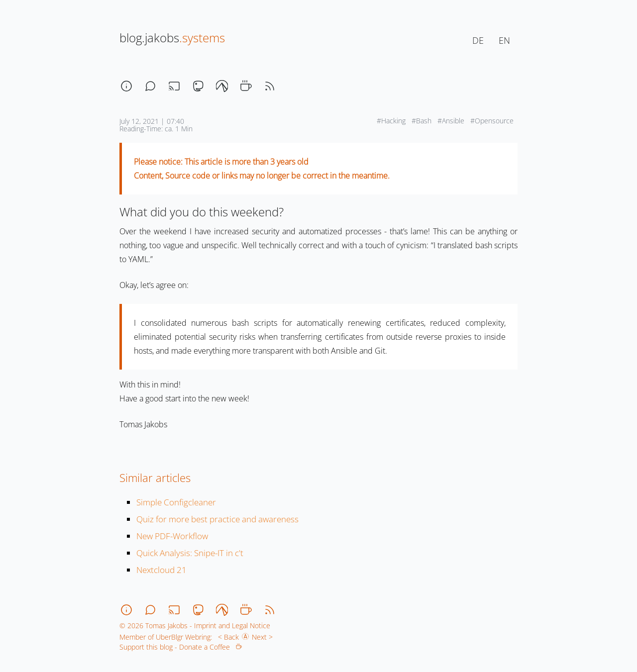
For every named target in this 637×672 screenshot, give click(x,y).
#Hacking (392, 121)
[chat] (150, 86)
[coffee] (246, 86)
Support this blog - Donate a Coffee (181, 647)
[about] (126, 86)
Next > (264, 637)
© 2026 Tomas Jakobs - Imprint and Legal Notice (195, 625)
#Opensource (493, 121)
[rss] (270, 86)
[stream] (174, 86)
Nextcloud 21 (161, 570)
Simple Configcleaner (176, 502)
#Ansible (452, 121)
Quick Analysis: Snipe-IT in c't (190, 553)
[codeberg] (222, 86)
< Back (226, 637)
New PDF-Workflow (172, 536)
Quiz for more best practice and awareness (217, 519)
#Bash (423, 121)
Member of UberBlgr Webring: (166, 637)
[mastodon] (198, 86)
